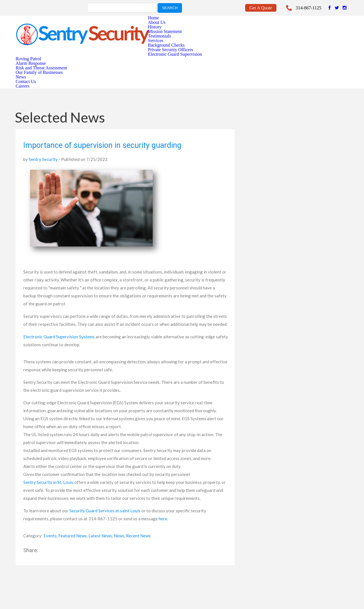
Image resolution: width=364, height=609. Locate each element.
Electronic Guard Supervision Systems (59, 337)
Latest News (100, 536)
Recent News (138, 536)
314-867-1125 (309, 8)
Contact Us (26, 81)
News (21, 77)
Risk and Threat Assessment (41, 68)
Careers (23, 86)
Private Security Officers (170, 50)
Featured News (73, 536)
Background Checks (166, 45)
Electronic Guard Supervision (175, 54)
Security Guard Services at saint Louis (105, 511)
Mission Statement (165, 31)
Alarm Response (31, 63)
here (163, 519)
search (170, 8)
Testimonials (160, 36)
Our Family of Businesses (39, 72)
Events (50, 536)
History (155, 27)
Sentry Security (43, 159)
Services (156, 41)
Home (153, 18)
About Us (157, 22)
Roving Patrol (28, 59)
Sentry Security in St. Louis (48, 482)
